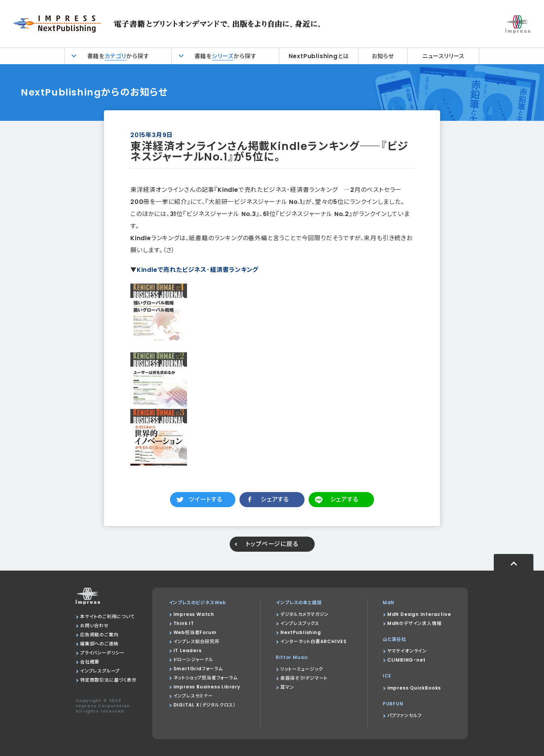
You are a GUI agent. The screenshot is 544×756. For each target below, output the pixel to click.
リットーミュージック (301, 669)
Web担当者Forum (195, 632)
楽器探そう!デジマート (304, 678)
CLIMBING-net (406, 660)
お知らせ (383, 56)
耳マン (287, 687)
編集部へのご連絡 (99, 644)
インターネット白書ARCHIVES (314, 641)
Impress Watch (194, 614)
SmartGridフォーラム (198, 669)
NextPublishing (301, 632)
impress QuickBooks (414, 688)
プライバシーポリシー (102, 653)
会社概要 (90, 662)
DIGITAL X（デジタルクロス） (205, 705)
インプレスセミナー (193, 696)
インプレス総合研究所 (196, 641)
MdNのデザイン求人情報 (414, 623)
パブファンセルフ (404, 715)
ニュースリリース (443, 56)
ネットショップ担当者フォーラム (206, 678)
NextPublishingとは (319, 56)
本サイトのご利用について (107, 616)
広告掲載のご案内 (99, 635)
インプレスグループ (100, 671)
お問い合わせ (94, 626)
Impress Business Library (207, 687)
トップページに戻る (272, 544)
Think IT (184, 623)
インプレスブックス (300, 623)
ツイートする (206, 499)
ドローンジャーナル (193, 660)
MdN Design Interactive (419, 614)
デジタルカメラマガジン (304, 614)
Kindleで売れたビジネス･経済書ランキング (198, 270)
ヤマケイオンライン (407, 651)
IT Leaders (188, 650)
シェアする (275, 499)
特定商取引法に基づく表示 (108, 680)
